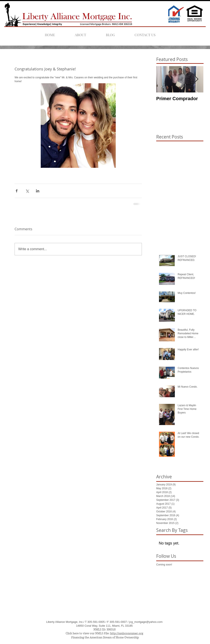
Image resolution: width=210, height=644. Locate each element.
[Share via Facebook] (17, 191)
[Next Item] (196, 80)
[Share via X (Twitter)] (27, 191)
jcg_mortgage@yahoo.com (146, 622)
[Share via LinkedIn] (38, 191)
